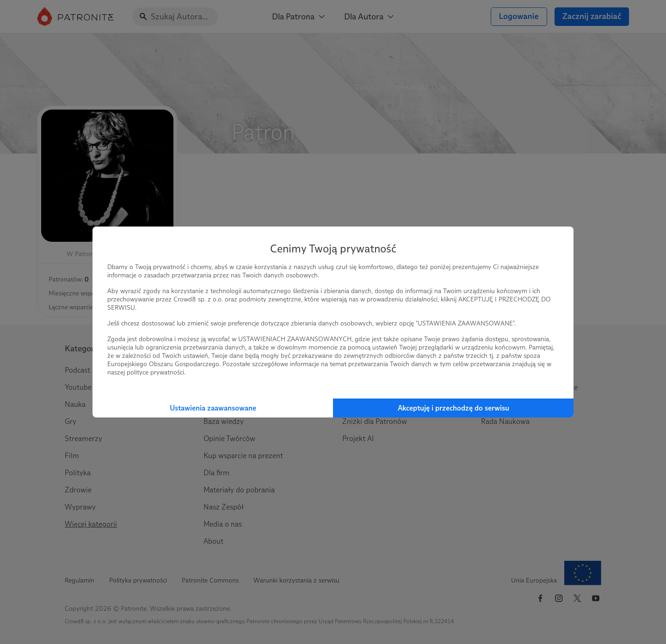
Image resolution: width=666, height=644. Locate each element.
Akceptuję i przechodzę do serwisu (453, 408)
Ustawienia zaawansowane (213, 408)
